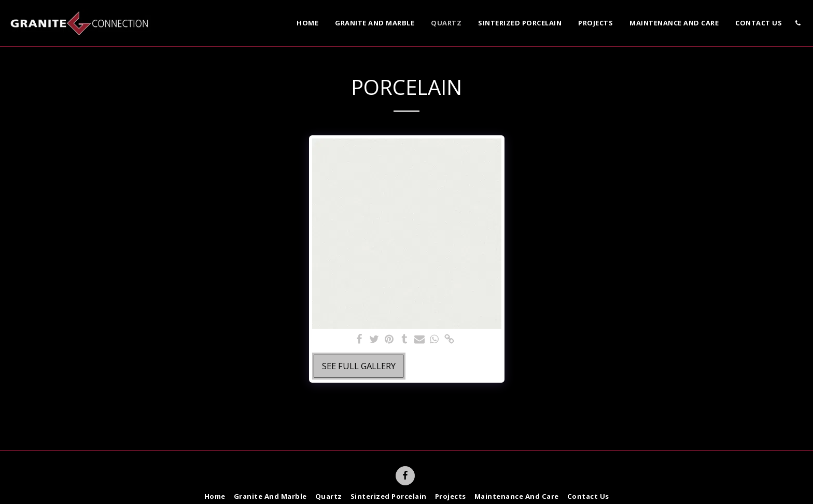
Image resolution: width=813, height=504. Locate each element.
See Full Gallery (359, 366)
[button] (798, 23)
